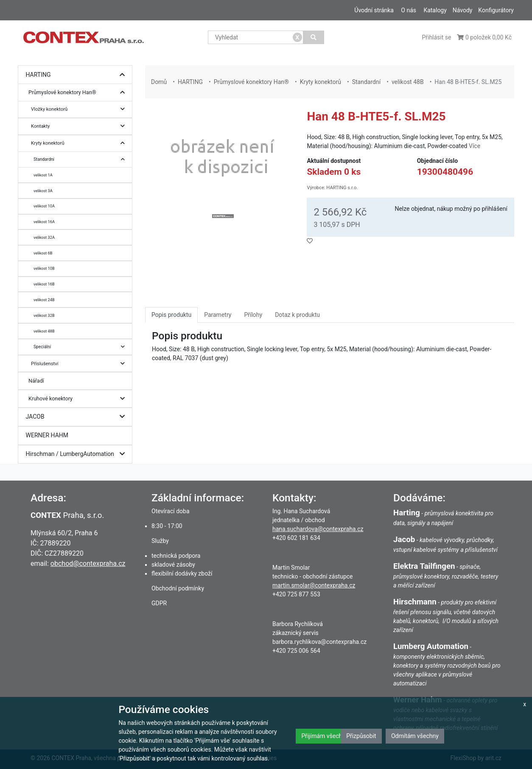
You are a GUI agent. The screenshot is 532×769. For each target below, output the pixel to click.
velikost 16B (44, 284)
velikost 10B (44, 268)
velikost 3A (43, 191)
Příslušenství (80, 364)
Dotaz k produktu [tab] (297, 315)
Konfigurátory (496, 10)
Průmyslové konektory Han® (79, 93)
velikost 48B (44, 331)
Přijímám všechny (325, 736)
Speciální (81, 347)
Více (475, 146)
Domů (159, 82)
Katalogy (435, 10)
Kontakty (80, 126)
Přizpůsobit (361, 736)
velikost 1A (43, 175)
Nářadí (36, 381)
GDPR (159, 603)
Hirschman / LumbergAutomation (77, 454)
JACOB (77, 417)
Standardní (81, 159)
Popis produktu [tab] (171, 315)
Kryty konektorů (80, 143)
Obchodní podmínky (178, 588)
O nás (409, 10)
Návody (463, 10)
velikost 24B (44, 300)
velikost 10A (44, 206)
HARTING (77, 75)
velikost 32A (44, 237)
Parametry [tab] (218, 315)
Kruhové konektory (79, 399)
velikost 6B (43, 253)
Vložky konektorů (80, 109)
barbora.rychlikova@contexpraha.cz (319, 642)
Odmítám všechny (415, 736)
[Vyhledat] (314, 37)
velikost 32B (44, 315)
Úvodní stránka (374, 10)
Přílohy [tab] (253, 315)
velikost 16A (44, 222)
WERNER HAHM (47, 435)
